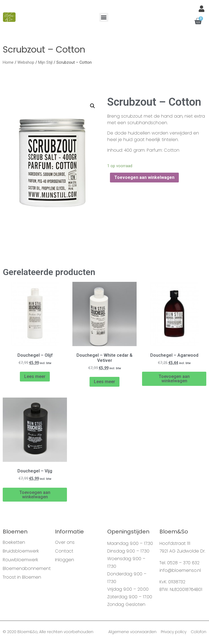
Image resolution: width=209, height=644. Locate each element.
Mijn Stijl (45, 62)
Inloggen (64, 560)
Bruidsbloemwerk (21, 551)
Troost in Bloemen (22, 577)
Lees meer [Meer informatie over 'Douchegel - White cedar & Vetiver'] (104, 382)
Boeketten (14, 542)
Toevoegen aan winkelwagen (144, 177)
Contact (64, 551)
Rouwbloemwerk (20, 560)
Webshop (26, 62)
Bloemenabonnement (26, 569)
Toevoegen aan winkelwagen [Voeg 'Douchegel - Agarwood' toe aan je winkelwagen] (174, 379)
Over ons (65, 542)
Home (8, 62)
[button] (104, 17)
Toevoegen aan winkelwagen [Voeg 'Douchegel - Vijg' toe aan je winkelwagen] (35, 495)
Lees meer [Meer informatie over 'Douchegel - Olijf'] (35, 376)
